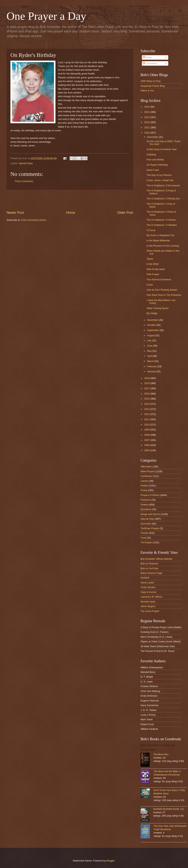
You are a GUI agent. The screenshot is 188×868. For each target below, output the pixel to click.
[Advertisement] (70, 200)
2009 (147, 430)
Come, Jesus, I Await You (160, 180)
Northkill (145, 578)
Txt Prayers (147, 542)
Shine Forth (153, 170)
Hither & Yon (147, 91)
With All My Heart (156, 269)
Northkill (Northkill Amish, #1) (169, 809)
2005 (147, 450)
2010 (147, 425)
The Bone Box (161, 754)
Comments (150, 63)
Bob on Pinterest (149, 564)
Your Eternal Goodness (159, 279)
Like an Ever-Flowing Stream (162, 290)
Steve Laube (147, 583)
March (151, 361)
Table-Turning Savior (157, 308)
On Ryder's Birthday (157, 165)
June (150, 346)
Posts (147, 57)
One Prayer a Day (46, 16)
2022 (147, 122)
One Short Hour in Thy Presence (164, 295)
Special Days (26, 163)
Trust (143, 538)
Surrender (146, 524)
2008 (147, 435)
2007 (147, 440)
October (152, 325)
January (152, 371)
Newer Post (15, 213)
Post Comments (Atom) (34, 220)
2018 (147, 383)
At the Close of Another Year (162, 149)
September (153, 330)
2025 (147, 107)
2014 (147, 404)
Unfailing (151, 155)
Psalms (144, 505)
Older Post (125, 213)
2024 (147, 112)
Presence (146, 500)
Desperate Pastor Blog (153, 86)
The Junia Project (150, 611)
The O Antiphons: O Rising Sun (163, 199)
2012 (147, 414)
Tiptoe (150, 259)
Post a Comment (24, 181)
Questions (146, 509)
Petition (145, 486)
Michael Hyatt (148, 602)
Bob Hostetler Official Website (156, 559)
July (149, 340)
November (153, 320)
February (152, 366)
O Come (151, 230)
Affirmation (146, 467)
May (150, 351)
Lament (145, 481)
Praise (144, 490)
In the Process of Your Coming (163, 246)
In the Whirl (153, 264)
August (151, 335)
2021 (147, 127)
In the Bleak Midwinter (158, 240)
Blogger (111, 861)
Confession (146, 476)
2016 (147, 394)
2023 (147, 117)
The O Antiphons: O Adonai (161, 220)
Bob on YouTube (149, 568)
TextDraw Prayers (150, 528)
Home (71, 213)
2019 (147, 378)
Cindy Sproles (148, 587)
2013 (147, 409)
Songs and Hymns (150, 514)
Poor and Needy (155, 160)
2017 (147, 388)
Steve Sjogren (148, 606)
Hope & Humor (148, 592)
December (153, 137)
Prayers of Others (150, 495)
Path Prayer (153, 274)
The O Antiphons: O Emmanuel (163, 185)
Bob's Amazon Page (151, 573)
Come (150, 285)
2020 (147, 133)
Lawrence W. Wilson (151, 597)
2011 (147, 419)
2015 (147, 399)
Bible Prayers (148, 471)
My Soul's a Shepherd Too (160, 235)
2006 (147, 445)
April (150, 356)
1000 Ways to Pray (151, 81)
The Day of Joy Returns (159, 175)
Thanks (144, 533)
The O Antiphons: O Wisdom (162, 225)
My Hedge (152, 313)
